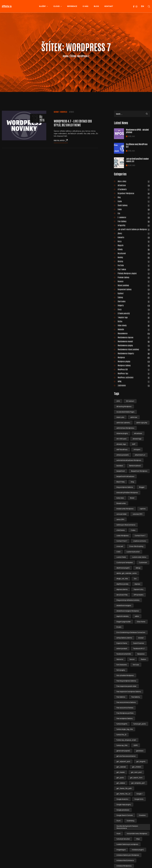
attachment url (140, 455)
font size (136, 665)
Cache (134, 201)
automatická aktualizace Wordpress (129, 460)
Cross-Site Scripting (136, 546)
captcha (143, 509)
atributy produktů (123, 455)
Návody (134, 249)
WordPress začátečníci (134, 377)
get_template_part (138, 783)
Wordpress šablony (134, 365)
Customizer (143, 562)
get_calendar (121, 767)
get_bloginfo (141, 761)
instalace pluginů (138, 850)
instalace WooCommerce (125, 860)
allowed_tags (121, 444)
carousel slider (122, 514)
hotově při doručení (123, 839)
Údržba (134, 321)
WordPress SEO (134, 369)
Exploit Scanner (139, 643)
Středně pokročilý (134, 313)
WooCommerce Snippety (134, 353)
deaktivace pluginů (123, 568)
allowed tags (137, 439)
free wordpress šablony (125, 718)
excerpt (141, 638)
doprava (137, 584)
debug (138, 568)
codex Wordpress (122, 536)
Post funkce (134, 269)
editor (137, 616)
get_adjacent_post (123, 761)
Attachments (134, 189)
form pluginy (121, 670)
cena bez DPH (138, 514)
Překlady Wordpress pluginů (134, 273)
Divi (135, 579)
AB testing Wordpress (124, 406)
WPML (134, 381)
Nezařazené (134, 253)
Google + (140, 794)
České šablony (134, 205)
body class (120, 498)
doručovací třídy (122, 595)
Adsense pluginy (122, 433)
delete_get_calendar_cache (126, 573)
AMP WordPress (122, 450)
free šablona (121, 697)
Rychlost (134, 293)
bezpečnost (121, 471)
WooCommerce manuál (134, 341)
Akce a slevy (134, 181)
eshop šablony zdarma (124, 638)
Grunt (118, 821)
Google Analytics (122, 799)
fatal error (120, 659)
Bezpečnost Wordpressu (134, 193)
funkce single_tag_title (125, 729)
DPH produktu (139, 595)
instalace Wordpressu (124, 866)
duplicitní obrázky (123, 616)
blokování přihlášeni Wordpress (127, 493)
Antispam (137, 450)
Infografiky (134, 225)
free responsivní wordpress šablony (129, 692)
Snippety (134, 305)
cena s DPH (120, 519)
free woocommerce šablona (126, 702)
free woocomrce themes (125, 708)
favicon (132, 659)
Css (134, 213)
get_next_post (136, 772)
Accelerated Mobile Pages (125, 412)
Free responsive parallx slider (126, 686)
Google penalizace (123, 810)
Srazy (134, 309)
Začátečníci (134, 385)
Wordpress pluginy (134, 361)
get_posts (120, 778)
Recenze (134, 281)
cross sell (120, 546)
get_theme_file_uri (123, 794)
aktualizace (138, 433)
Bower (132, 498)
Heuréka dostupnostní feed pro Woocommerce (127, 827)
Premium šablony (134, 277)
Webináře (134, 329)
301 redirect (130, 401)
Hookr (119, 834)
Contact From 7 (122, 541)
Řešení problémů (134, 285)
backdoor (120, 466)
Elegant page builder (124, 622)
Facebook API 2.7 (139, 649)
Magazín (134, 245)
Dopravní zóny (139, 589)
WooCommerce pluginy (134, 345)
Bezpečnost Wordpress (139, 471)
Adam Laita (120, 417)
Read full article (61, 140)
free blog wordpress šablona (126, 681)
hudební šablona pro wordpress (127, 844)
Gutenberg (130, 821)
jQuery (134, 233)
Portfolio (134, 265)
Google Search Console (125, 815)
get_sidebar (121, 783)
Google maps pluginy (124, 805)
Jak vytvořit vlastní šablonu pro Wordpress (134, 229)
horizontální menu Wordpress (137, 834)
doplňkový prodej (122, 584)
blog (132, 482)
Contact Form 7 (140, 536)
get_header (121, 772)
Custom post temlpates (125, 562)
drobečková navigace (124, 605)
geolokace (140, 751)
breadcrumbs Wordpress (125, 509)
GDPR (136, 745)
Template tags (134, 317)
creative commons (140, 541)
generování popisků (123, 751)
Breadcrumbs (121, 503)
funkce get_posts (140, 724)
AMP (134, 444)
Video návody (134, 325)
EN (143, 6)
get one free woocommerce (126, 756)
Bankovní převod (135, 466)
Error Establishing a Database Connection (131, 632)
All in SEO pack (121, 439)
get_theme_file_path (124, 788)
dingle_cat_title (122, 579)
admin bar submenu (123, 423)
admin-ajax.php (142, 423)
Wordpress (64, 112)
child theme (121, 530)
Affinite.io (7, 6)
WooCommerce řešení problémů (134, 349)
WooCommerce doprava (134, 337)
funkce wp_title (122, 745)
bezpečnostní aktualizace (125, 476)
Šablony (134, 297)
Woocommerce (134, 333)
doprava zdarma (122, 589)
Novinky (56, 112)
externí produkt (122, 649)
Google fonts (139, 799)
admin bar (134, 417)
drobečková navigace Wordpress (128, 611)
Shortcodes (134, 301)
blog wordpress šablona (125, 487)
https (138, 839)
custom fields (121, 557)
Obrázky (134, 261)
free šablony (136, 697)
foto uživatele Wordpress (125, 675)
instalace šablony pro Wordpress (128, 855)
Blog (134, 197)
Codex (134, 209)
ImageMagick (121, 850)
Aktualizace (134, 185)
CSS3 (118, 552)
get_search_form (136, 778)
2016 (118, 401)
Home (66, 56)
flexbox (143, 659)
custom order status (139, 557)
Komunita (134, 237)
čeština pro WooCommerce (126, 525)
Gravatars (142, 815)
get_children (137, 767)
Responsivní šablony (134, 289)
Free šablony (134, 221)
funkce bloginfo (122, 724)
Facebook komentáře (124, 654)
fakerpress (141, 654)
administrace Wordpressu (125, 428)
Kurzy (134, 241)
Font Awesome (122, 665)
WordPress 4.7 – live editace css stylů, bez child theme (73, 123)
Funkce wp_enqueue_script (126, 740)
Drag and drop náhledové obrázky (128, 600)
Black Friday (121, 482)
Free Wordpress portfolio (125, 713)
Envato (119, 627)
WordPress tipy (134, 373)
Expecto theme (122, 643)
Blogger (142, 487)
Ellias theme (141, 622)
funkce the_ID (121, 735)
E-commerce (134, 217)
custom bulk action (133, 552)
